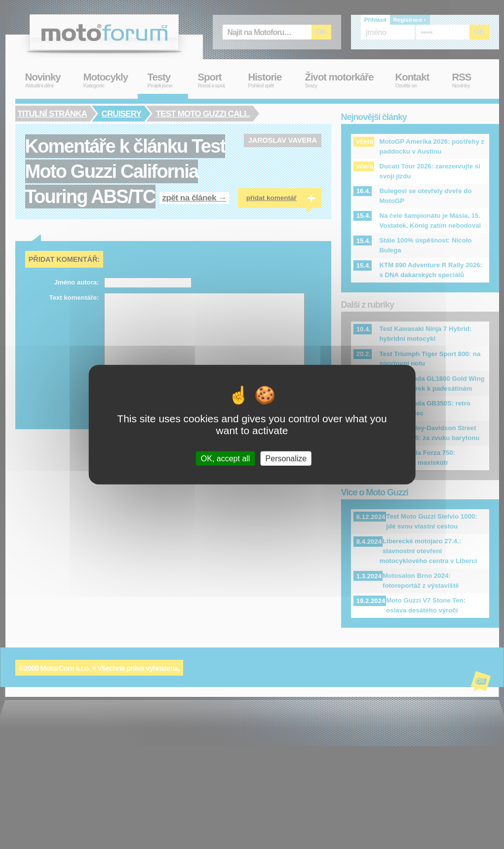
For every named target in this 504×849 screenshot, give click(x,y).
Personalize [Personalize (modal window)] (286, 459)
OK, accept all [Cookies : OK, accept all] (226, 459)
